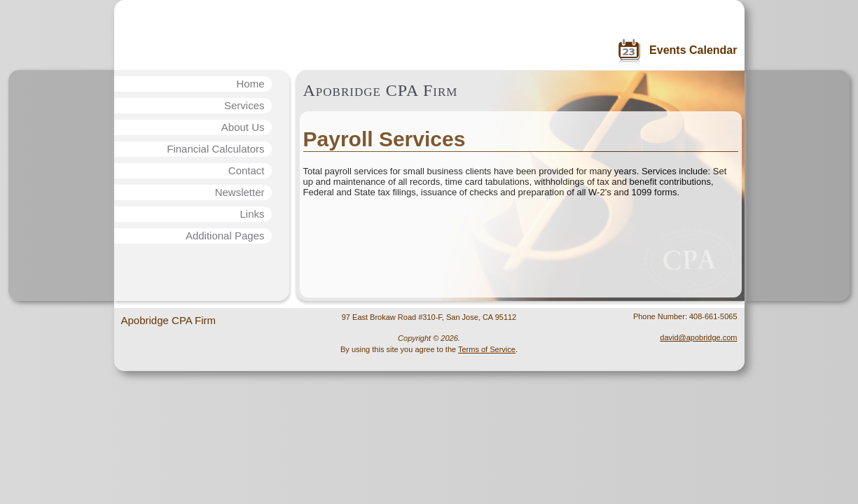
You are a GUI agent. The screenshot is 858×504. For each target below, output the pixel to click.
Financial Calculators (215, 149)
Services (244, 105)
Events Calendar (693, 50)
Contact (247, 170)
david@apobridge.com (698, 337)
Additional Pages (225, 236)
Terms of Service (487, 349)
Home (250, 84)
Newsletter (240, 192)
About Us (243, 127)
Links (252, 214)
